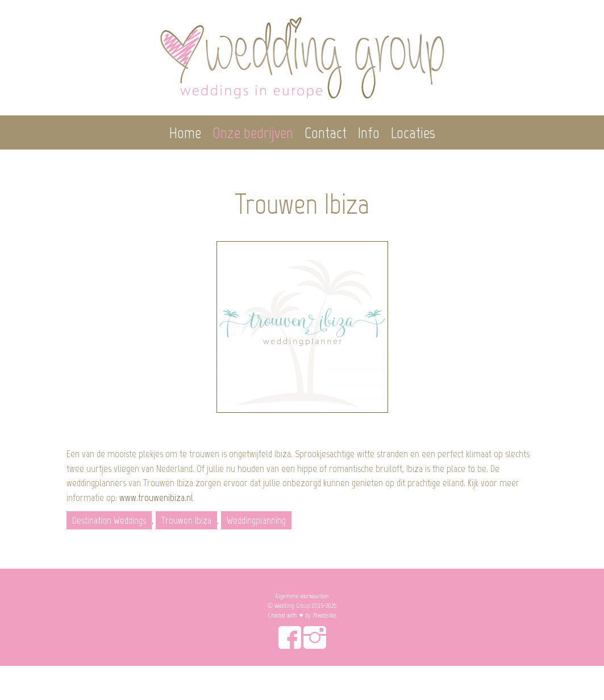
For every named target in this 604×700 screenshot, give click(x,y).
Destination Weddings (109, 520)
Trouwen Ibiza (186, 520)
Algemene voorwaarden (302, 596)
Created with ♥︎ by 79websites (302, 615)
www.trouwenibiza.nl (156, 498)
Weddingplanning (256, 520)
